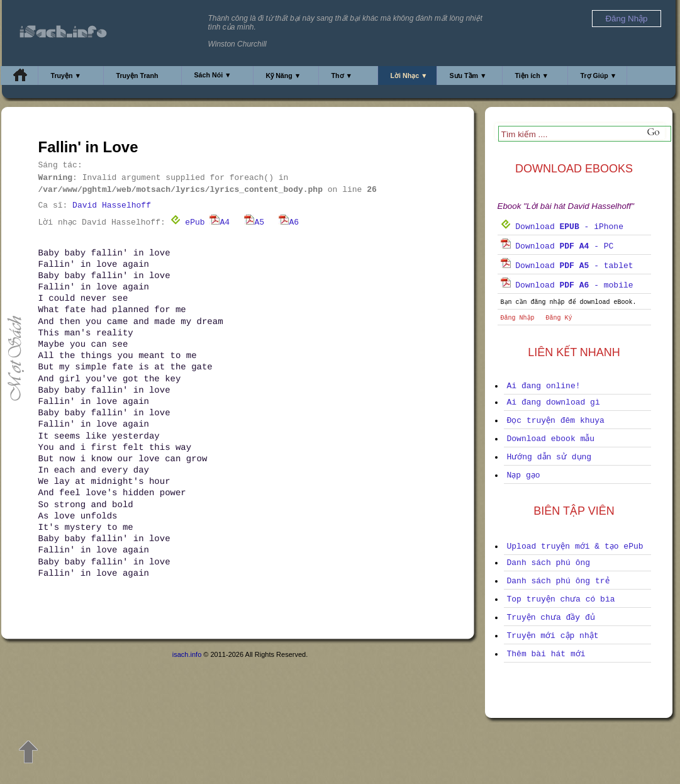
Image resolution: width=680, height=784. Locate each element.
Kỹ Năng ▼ (284, 76)
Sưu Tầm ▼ (468, 76)
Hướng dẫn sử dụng (549, 457)
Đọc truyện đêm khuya (556, 421)
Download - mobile (567, 285)
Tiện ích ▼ (532, 76)
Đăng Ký (559, 318)
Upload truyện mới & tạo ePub (575, 546)
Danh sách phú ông (549, 563)
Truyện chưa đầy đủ (551, 618)
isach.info (187, 654)
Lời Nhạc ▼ (409, 76)
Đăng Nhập (518, 318)
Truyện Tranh (137, 76)
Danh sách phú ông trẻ (558, 581)
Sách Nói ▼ (213, 75)
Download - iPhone (562, 227)
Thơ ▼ (342, 76)
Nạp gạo (524, 475)
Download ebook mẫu (551, 439)
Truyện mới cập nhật (553, 636)
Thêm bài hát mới (546, 654)
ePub (188, 222)
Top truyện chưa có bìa (561, 599)
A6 (289, 222)
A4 (220, 222)
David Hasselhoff (112, 205)
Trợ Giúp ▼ (599, 76)
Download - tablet (567, 266)
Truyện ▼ (66, 76)
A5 (254, 222)
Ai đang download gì (554, 402)
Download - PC (557, 246)
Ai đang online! (544, 386)
